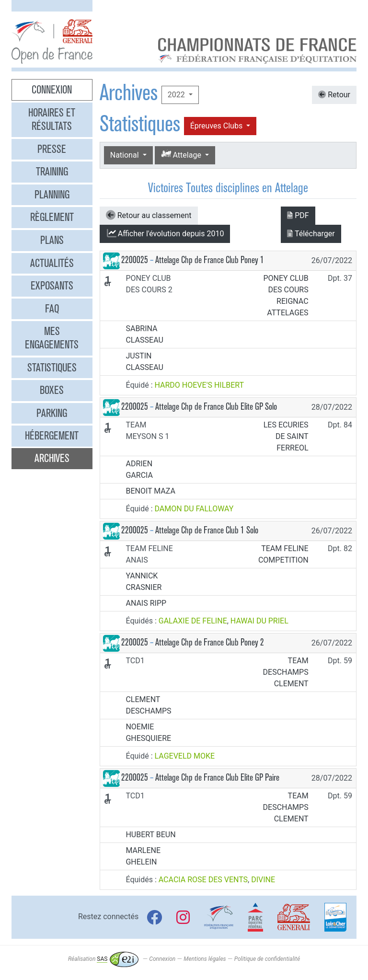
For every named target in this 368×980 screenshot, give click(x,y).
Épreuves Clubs (217, 126)
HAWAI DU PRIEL (259, 621)
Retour (334, 95)
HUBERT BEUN (150, 835)
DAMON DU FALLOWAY (194, 509)
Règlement (52, 217)
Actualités (52, 263)
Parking (52, 413)
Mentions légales (205, 959)
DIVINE (263, 880)
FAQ (52, 309)
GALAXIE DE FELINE (193, 621)
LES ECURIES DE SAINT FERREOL (286, 436)
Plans (52, 240)
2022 (177, 95)
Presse (52, 149)
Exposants (52, 286)
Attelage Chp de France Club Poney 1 (210, 260)
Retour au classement (149, 215)
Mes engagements (52, 338)
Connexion (52, 90)
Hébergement (52, 436)
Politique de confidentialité (267, 959)
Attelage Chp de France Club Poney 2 (210, 642)
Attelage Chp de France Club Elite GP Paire (217, 778)
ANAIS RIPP (146, 603)
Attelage (182, 155)
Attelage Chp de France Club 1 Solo (207, 530)
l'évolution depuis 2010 (165, 233)
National (126, 155)
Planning (52, 195)
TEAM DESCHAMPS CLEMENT (286, 672)
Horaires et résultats (52, 119)
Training (52, 172)
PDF (298, 215)
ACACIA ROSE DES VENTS (203, 880)
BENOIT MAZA (150, 491)
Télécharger (311, 234)
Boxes (52, 390)
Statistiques (52, 368)
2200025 (135, 260)
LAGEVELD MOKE (185, 756)
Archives (52, 458)
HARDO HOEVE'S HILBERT (200, 385)
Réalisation (103, 959)
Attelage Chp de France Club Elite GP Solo (216, 407)
